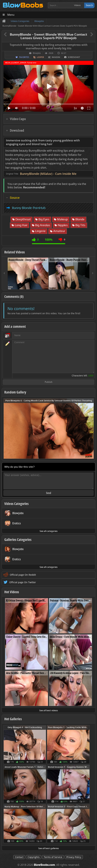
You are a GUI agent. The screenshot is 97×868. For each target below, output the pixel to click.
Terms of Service (53, 857)
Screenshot (74, 57)
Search (89, 5)
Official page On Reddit (23, 575)
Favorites (24, 57)
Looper (40, 57)
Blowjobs (37, 53)
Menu (11, 15)
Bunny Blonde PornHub (29, 208)
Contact (19, 857)
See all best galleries (49, 848)
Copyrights (34, 857)
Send (49, 493)
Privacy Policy (74, 857)
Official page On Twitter (23, 582)
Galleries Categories (18, 540)
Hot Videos (12, 592)
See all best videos (49, 710)
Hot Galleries (13, 719)
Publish (49, 382)
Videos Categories (16, 504)
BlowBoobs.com (44, 865)
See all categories (49, 531)
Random (56, 57)
